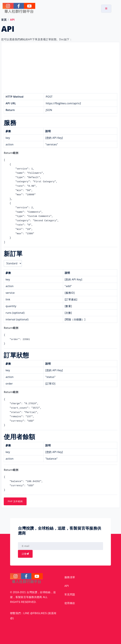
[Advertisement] (61, 69)
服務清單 (70, 577)
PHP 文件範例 (15, 501)
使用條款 (70, 603)
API (67, 586)
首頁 (4, 20)
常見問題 (70, 595)
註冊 (25, 554)
